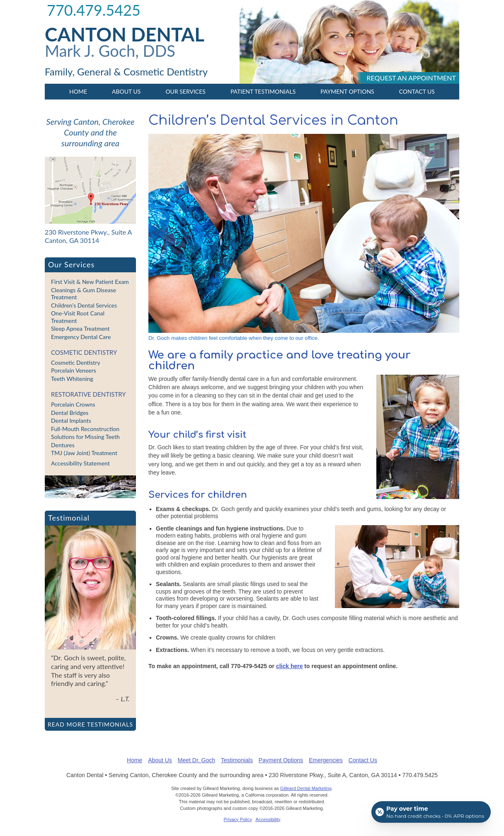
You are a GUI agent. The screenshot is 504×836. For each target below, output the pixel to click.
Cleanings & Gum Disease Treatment (84, 294)
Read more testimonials (90, 724)
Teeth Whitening (72, 379)
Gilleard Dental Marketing (306, 788)
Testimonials (237, 760)
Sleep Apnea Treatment (80, 328)
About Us (126, 91)
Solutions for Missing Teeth (85, 437)
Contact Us (417, 91)
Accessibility (268, 819)
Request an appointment (411, 78)
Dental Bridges (70, 413)
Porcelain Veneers (74, 370)
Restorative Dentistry (88, 394)
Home (78, 91)
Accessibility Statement (80, 463)
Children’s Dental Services (84, 305)
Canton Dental (125, 34)
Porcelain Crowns (73, 404)
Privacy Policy (238, 819)
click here (290, 666)
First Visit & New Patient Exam (90, 282)
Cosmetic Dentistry (84, 352)
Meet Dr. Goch (196, 760)
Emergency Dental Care (81, 337)
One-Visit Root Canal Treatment (78, 317)
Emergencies (326, 760)
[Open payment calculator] (431, 812)
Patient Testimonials (263, 91)
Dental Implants (71, 420)
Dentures (63, 445)
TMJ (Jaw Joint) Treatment (84, 453)
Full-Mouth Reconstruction (85, 429)
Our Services (185, 91)
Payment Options (347, 91)
